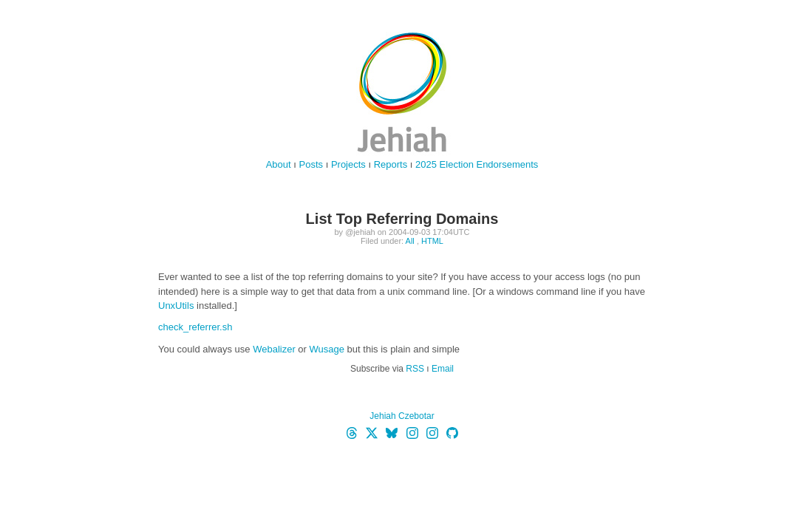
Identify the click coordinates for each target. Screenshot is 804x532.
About (279, 164)
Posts (311, 164)
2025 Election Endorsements (477, 164)
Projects (348, 164)
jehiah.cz (402, 92)
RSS (415, 369)
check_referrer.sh (195, 327)
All (410, 241)
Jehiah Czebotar (402, 416)
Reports (391, 164)
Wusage (327, 349)
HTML (432, 241)
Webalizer (274, 349)
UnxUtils (176, 306)
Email (443, 369)
